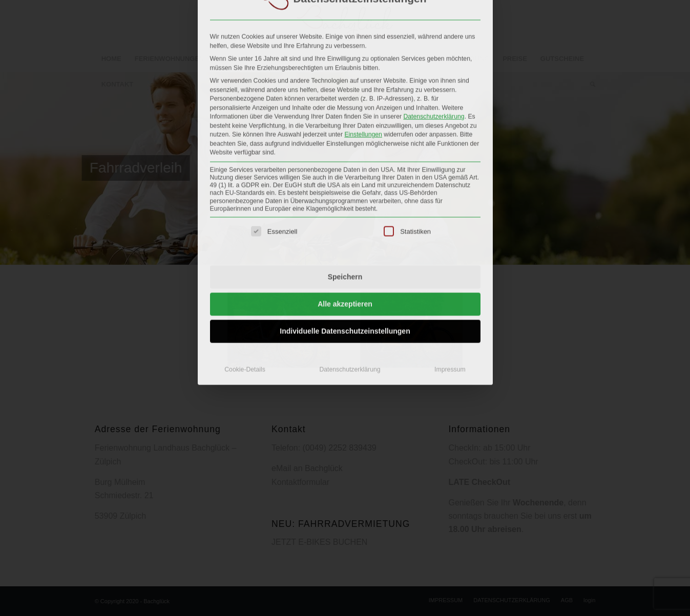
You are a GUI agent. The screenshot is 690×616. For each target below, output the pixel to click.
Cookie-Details (245, 283)
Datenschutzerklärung (434, 30)
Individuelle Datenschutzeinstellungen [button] (345, 245)
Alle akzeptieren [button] (345, 218)
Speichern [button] (345, 190)
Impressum (450, 283)
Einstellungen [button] (363, 48)
